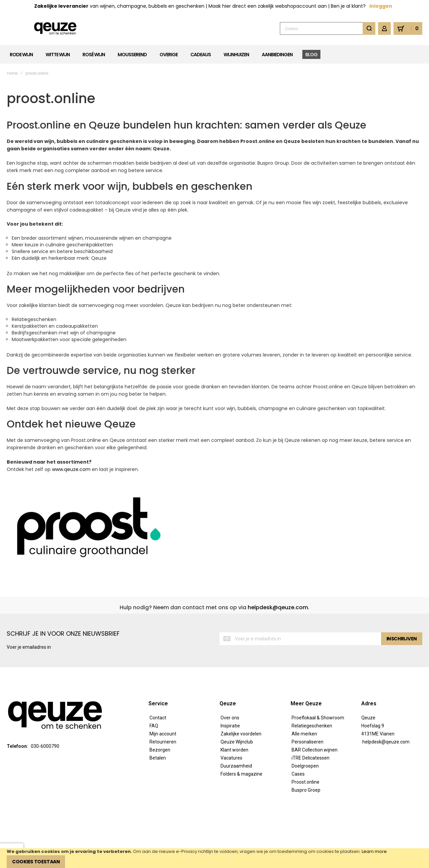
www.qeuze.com (71, 469)
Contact (158, 718)
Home (12, 73)
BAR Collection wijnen (315, 750)
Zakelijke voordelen (241, 734)
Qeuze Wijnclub (237, 742)
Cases (298, 774)
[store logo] (55, 29)
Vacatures (231, 758)
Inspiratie (230, 726)
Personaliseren (308, 742)
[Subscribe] (402, 639)
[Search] (369, 28)
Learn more (374, 851)
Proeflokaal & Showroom (318, 718)
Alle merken (304, 734)
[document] (214, 858)
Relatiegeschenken (312, 726)
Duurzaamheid (236, 766)
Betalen (158, 758)
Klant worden (234, 750)
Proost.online (305, 782)
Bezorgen (160, 750)
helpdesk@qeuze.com (278, 607)
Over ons (230, 718)
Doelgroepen (305, 766)
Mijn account (163, 734)
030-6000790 (45, 746)
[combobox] (328, 28)
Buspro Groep (306, 790)
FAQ (154, 726)
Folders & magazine (241, 774)
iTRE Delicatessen (311, 758)
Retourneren (163, 742)
